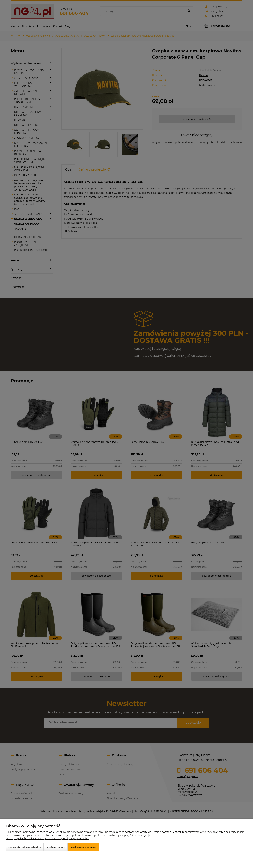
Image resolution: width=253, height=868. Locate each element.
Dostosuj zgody (56, 847)
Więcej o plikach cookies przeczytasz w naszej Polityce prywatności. (47, 838)
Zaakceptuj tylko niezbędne (25, 847)
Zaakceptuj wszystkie (84, 847)
